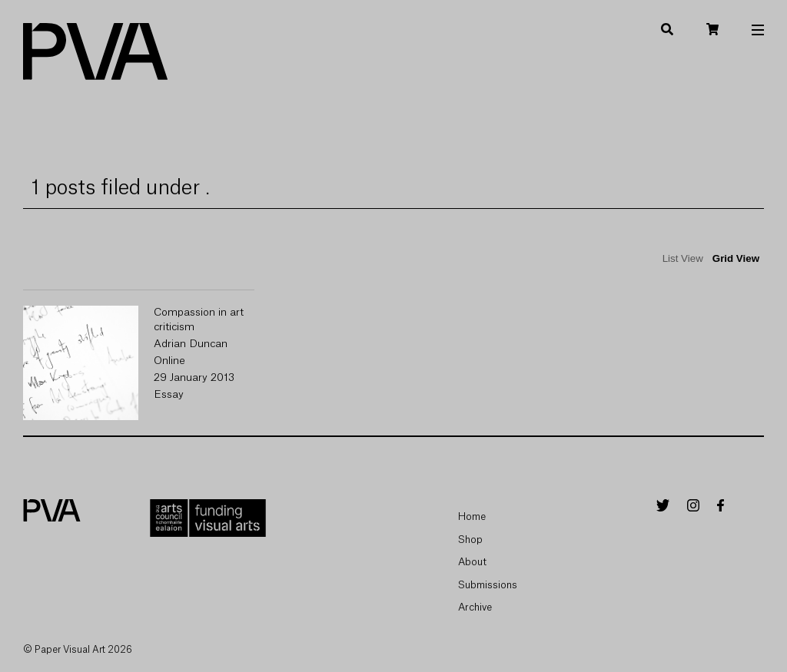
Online (169, 361)
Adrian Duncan (191, 344)
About (472, 562)
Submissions (488, 585)
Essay (169, 395)
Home (472, 516)
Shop (470, 540)
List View (683, 258)
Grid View (736, 258)
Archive (475, 607)
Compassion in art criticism (199, 320)
